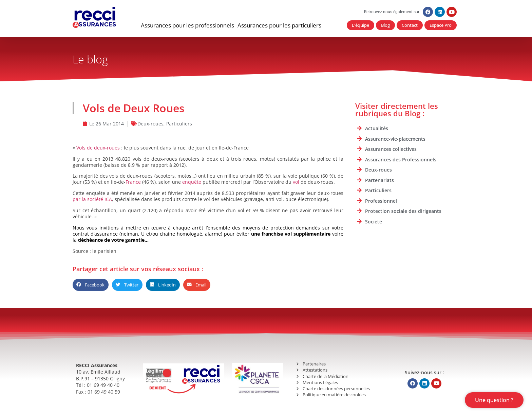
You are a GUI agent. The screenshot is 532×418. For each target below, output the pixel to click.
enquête (192, 182)
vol (296, 182)
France (133, 182)
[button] (187, 25)
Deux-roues (150, 124)
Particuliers (179, 124)
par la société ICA (92, 199)
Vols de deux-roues (98, 148)
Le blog (90, 59)
